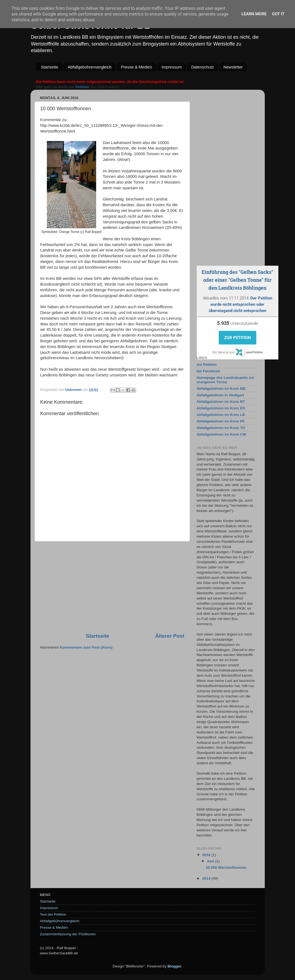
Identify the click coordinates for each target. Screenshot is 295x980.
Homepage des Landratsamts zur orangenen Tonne (226, 380)
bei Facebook (208, 371)
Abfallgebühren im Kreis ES (221, 408)
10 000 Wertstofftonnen (226, 867)
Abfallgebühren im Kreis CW (221, 434)
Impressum (172, 67)
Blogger (174, 966)
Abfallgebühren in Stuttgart (221, 395)
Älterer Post (170, 636)
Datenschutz (203, 67)
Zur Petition (238, 338)
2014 (207, 878)
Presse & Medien (136, 67)
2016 (207, 855)
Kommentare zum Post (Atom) (86, 647)
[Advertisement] (112, 587)
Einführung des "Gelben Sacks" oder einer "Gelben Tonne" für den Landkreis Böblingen (237, 280)
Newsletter (233, 67)
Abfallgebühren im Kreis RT (221, 402)
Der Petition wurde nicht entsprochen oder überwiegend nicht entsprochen (241, 304)
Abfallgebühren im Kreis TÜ (221, 428)
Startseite (49, 67)
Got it (278, 14)
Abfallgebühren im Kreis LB (221, 415)
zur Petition (207, 365)
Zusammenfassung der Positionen (68, 934)
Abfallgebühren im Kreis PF (221, 421)
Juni (211, 861)
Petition (82, 87)
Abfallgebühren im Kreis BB (221, 389)
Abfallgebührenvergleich (89, 67)
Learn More (254, 14)
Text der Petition (53, 914)
